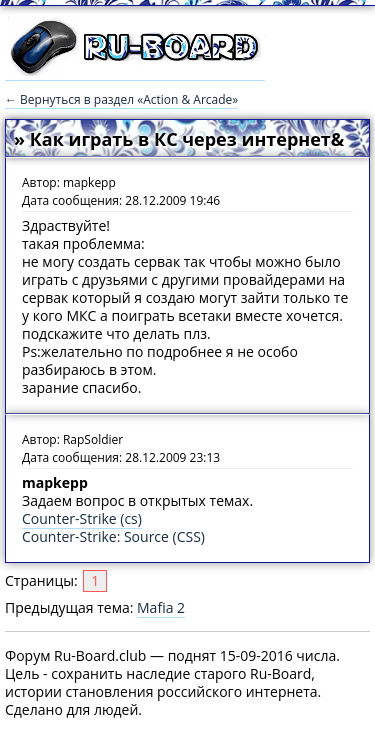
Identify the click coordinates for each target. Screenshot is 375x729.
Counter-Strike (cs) (82, 518)
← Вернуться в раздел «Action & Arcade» (121, 99)
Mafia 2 (161, 607)
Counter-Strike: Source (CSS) (113, 536)
